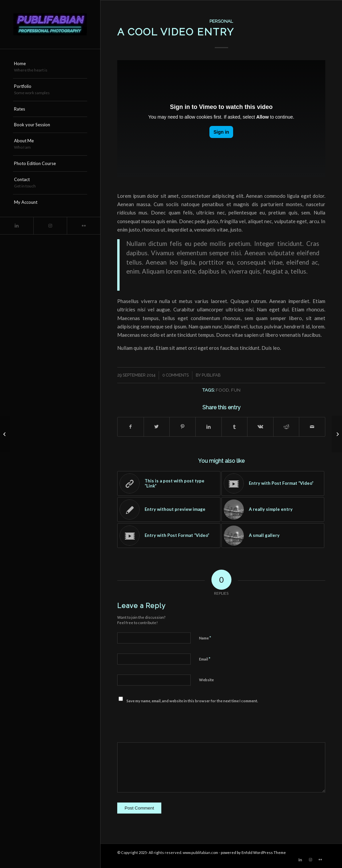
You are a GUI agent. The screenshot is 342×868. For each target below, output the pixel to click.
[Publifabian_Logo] (50, 24)
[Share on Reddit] (286, 427)
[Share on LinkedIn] (209, 427)
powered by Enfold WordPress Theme (253, 852)
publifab (211, 375)
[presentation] (168, 723)
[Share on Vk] (260, 427)
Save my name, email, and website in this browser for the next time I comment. (192, 701)
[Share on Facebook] (131, 427)
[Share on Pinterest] (183, 427)
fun (236, 390)
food (222, 390)
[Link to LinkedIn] (17, 226)
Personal (221, 21)
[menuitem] (50, 67)
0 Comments (176, 375)
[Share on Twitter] (157, 427)
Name (205, 638)
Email (205, 659)
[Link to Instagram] (50, 226)
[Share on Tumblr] (235, 427)
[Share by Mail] (312, 427)
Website (206, 680)
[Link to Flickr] (83, 226)
